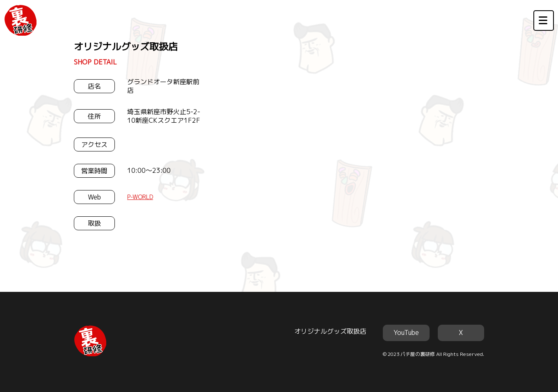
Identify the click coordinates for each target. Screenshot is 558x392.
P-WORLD (140, 197)
